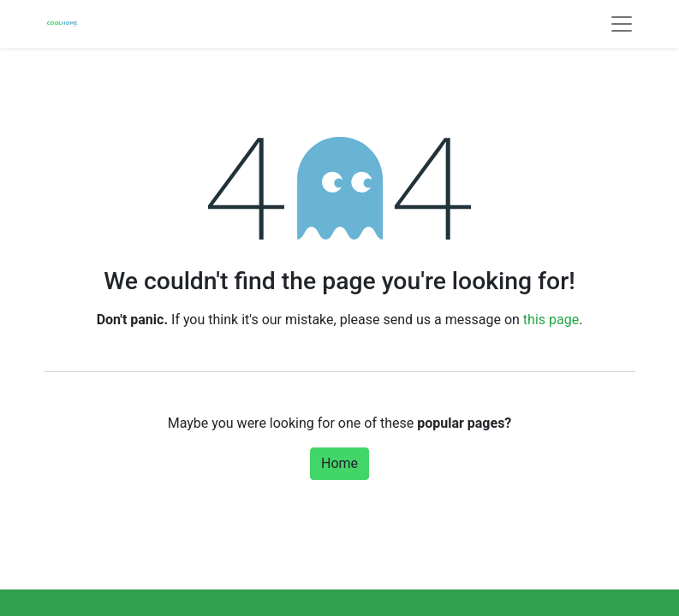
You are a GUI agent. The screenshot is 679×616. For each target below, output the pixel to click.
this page (551, 320)
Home (339, 463)
